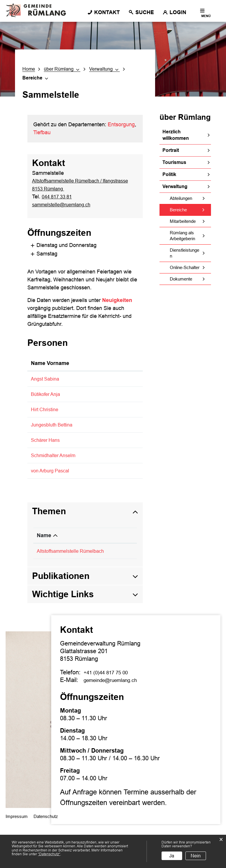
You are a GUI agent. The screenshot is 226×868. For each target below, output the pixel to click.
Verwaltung (175, 186)
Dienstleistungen (185, 253)
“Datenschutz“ (49, 854)
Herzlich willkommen (176, 135)
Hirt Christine (46, 423)
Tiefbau (42, 132)
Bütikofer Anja (47, 400)
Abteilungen (181, 198)
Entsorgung (121, 125)
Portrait (171, 150)
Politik (169, 174)
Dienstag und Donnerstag (58, 252)
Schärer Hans (47, 468)
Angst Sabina (47, 385)
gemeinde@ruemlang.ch (116, 722)
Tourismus (174, 162)
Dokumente (181, 279)
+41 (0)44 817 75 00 (110, 715)
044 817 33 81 (59, 204)
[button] (62, 69)
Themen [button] (49, 554)
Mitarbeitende (183, 221)
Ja (172, 856)
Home (29, 69)
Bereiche (190, 210)
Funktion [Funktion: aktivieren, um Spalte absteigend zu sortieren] (89, 370)
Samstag (38, 260)
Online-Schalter (185, 267)
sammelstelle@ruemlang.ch (65, 211)
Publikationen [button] (61, 618)
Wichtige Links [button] (63, 637)
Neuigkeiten (117, 307)
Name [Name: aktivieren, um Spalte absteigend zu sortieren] (44, 578)
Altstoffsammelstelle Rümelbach (74, 594)
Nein (196, 856)
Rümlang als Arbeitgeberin (182, 236)
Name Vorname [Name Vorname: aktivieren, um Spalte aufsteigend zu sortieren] (50, 370)
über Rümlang (185, 117)
